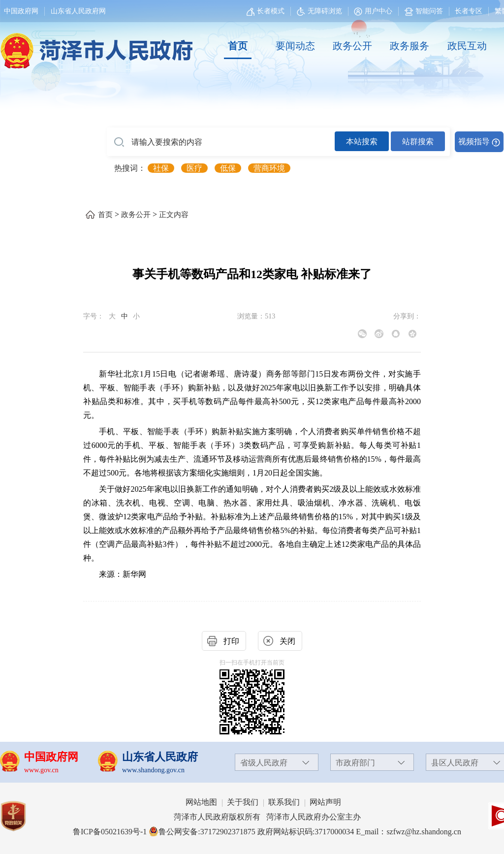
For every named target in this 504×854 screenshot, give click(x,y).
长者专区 (469, 11)
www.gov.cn (41, 770)
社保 (161, 168)
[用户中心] (374, 11)
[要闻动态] (295, 46)
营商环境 (269, 168)
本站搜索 (362, 142)
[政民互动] (467, 46)
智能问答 (424, 11)
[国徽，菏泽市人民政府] (95, 45)
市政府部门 (355, 763)
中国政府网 (21, 11)
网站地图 (201, 802)
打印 (231, 641)
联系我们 (284, 802)
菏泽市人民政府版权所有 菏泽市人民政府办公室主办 (267, 817)
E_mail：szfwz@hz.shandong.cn (409, 832)
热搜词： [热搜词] (130, 168)
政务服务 (409, 46)
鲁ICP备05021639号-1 (110, 832)
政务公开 (352, 46)
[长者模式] (267, 11)
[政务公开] (352, 46)
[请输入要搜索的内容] (221, 142)
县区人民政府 (455, 763)
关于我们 (243, 802)
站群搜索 (418, 142)
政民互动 (467, 46)
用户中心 (378, 11)
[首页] (238, 46)
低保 (228, 168)
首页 (238, 46)
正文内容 (174, 215)
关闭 (287, 641)
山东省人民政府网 (78, 11)
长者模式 (271, 11)
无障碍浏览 (319, 11)
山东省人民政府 (160, 757)
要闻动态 (295, 46)
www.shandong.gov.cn (153, 770)
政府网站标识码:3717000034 (306, 832)
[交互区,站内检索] (305, 142)
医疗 (194, 168)
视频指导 (474, 142)
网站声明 (325, 802)
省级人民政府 (264, 763)
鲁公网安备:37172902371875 (202, 832)
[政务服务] (409, 46)
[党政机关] (23, 816)
